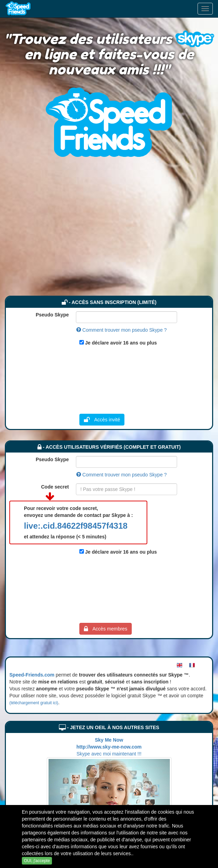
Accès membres (106, 629)
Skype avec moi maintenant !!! (109, 754)
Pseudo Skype (52, 315)
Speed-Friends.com (32, 675)
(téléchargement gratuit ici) (34, 703)
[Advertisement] (109, 244)
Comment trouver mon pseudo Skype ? (121, 330)
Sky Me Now (109, 740)
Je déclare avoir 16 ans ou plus (121, 343)
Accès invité (102, 420)
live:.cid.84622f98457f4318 (76, 526)
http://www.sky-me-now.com (109, 747)
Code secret (55, 487)
